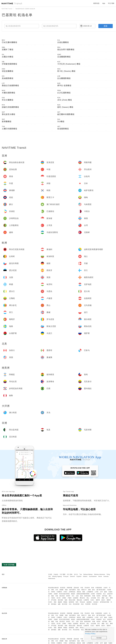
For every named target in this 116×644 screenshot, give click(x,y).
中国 (82, 588)
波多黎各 (89, 602)
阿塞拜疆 (69, 588)
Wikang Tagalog (57, 576)
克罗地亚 (105, 596)
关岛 (70, 604)
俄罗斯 (98, 600)
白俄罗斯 (86, 600)
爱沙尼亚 (62, 596)
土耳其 (97, 592)
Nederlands (52, 579)
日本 (57, 590)
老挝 (79, 590)
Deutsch (73, 576)
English (56, 574)
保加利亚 (99, 594)
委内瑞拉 (54, 604)
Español (79, 576)
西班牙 (68, 596)
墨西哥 (109, 600)
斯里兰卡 (84, 590)
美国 (55, 602)
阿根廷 (65, 602)
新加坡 (79, 592)
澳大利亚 (65, 604)
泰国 (84, 592)
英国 (81, 596)
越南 (105, 592)
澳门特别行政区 (101, 590)
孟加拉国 (76, 588)
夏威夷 (60, 602)
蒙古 (94, 590)
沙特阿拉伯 (72, 592)
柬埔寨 (61, 590)
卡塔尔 (65, 592)
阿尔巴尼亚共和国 (64, 594)
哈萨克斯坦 (72, 590)
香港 (93, 588)
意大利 (59, 598)
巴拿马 (50, 602)
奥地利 (73, 594)
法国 (77, 596)
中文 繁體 (63, 574)
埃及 (82, 604)
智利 (77, 602)
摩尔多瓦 (82, 598)
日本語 (50, 574)
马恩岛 (53, 598)
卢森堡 (70, 598)
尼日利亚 (95, 604)
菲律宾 (53, 592)
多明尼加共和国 (105, 602)
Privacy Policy (90, 634)
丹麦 (57, 596)
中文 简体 (70, 574)
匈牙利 (98, 596)
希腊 (94, 596)
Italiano (85, 576)
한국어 (76, 574)
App (104, 3)
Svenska (106, 576)
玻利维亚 (71, 602)
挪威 (103, 598)
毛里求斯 (88, 604)
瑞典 (66, 600)
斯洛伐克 (80, 600)
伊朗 (53, 590)
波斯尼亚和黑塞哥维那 (83, 594)
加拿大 (103, 600)
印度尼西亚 (99, 588)
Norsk (100, 576)
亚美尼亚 (63, 588)
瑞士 (104, 594)
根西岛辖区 (88, 596)
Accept (99, 638)
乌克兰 (92, 600)
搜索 (106, 26)
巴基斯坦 (59, 592)
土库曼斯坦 (90, 592)
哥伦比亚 (82, 602)
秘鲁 (59, 604)
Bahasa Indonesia (100, 574)
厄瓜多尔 (96, 602)
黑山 (88, 598)
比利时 (93, 594)
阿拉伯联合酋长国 (53, 588)
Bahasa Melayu (88, 574)
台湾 (101, 592)
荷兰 (99, 598)
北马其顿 (93, 598)
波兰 (107, 598)
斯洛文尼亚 (72, 600)
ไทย (81, 574)
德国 (53, 596)
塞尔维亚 (61, 600)
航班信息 (96, 3)
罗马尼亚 (54, 600)
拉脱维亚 (76, 598)
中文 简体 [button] (111, 3)
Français (66, 576)
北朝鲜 (56, 594)
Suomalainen (93, 576)
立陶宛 (64, 598)
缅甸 (90, 590)
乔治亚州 (87, 588)
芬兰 (73, 596)
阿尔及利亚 (76, 604)
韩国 (66, 590)
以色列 (106, 588)
